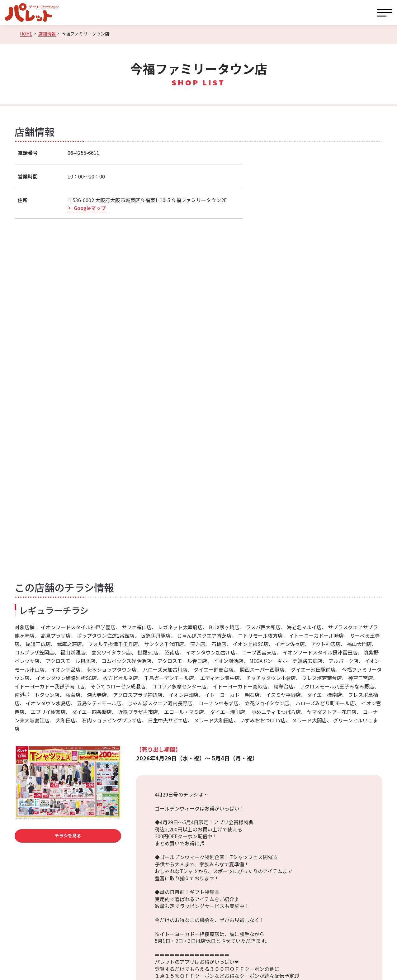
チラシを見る (68, 835)
